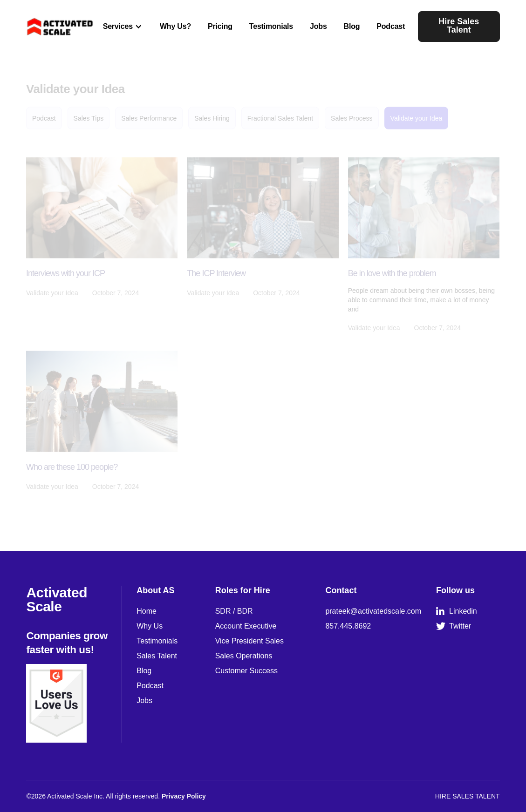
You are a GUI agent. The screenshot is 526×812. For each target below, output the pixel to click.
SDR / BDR (234, 611)
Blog (352, 26)
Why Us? (175, 26)
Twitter (454, 626)
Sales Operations (244, 656)
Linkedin (457, 611)
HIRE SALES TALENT (468, 796)
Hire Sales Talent (459, 26)
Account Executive (246, 626)
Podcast (391, 26)
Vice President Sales (249, 641)
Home (147, 611)
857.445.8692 (348, 626)
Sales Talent (157, 656)
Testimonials (271, 26)
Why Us (150, 626)
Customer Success (246, 671)
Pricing (220, 26)
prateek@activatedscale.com (373, 611)
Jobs (318, 26)
